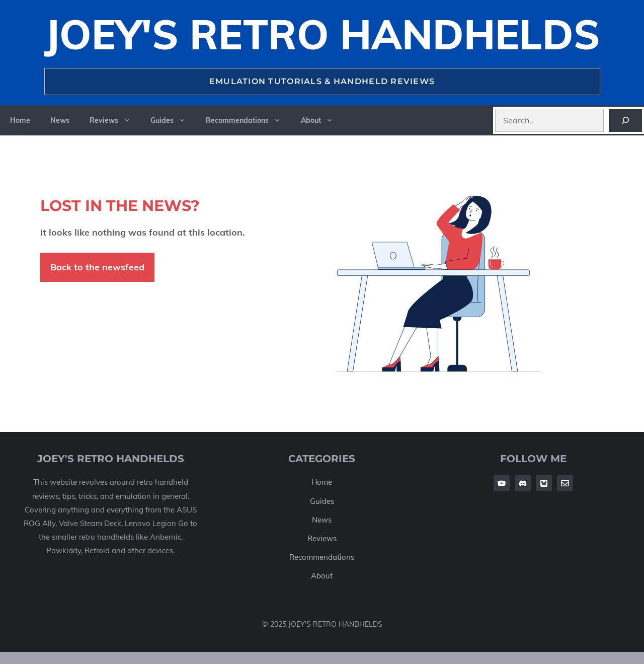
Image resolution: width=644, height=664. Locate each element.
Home (20, 120)
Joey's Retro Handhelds (322, 34)
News (60, 120)
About (322, 120)
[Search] (625, 120)
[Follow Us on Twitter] (544, 483)
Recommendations (248, 120)
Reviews (115, 120)
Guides (173, 120)
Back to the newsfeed (97, 267)
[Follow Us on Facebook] (502, 483)
